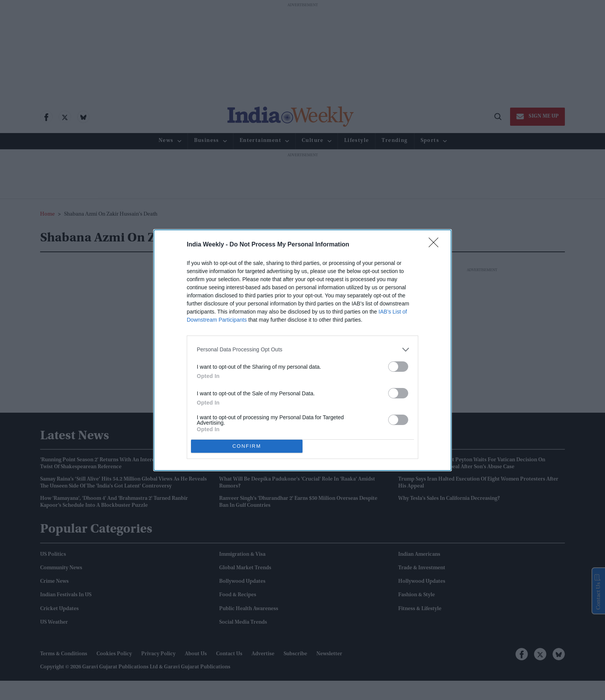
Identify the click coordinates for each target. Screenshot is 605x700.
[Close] (436, 245)
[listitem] (302, 349)
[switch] (398, 366)
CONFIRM (247, 446)
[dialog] (302, 350)
